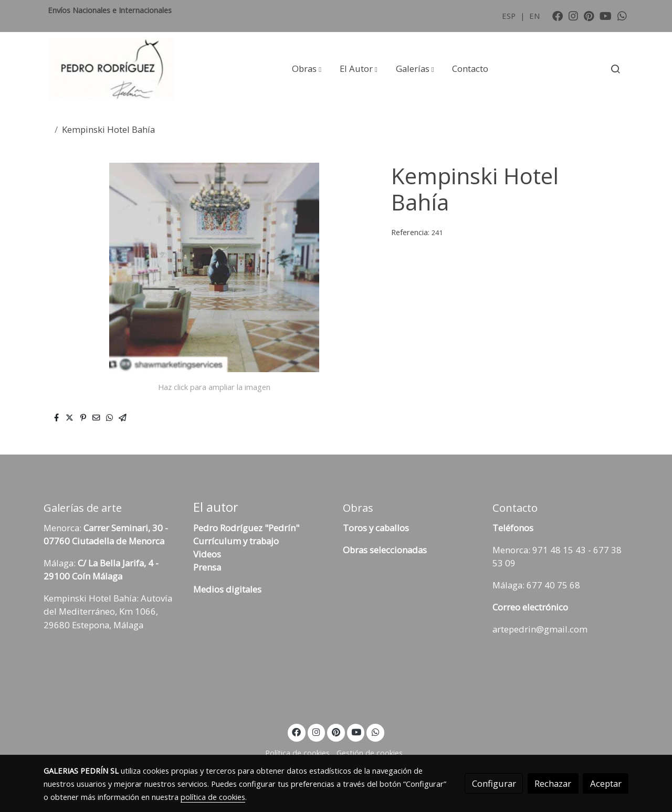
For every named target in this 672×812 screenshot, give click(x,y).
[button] (307, 69)
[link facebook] (558, 15)
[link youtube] (606, 15)
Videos (207, 554)
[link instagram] (573, 15)
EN (534, 16)
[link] (111, 69)
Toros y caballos (376, 528)
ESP (510, 16)
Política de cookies (297, 753)
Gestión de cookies (370, 753)
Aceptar (606, 783)
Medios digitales (227, 589)
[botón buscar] (615, 69)
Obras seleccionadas (385, 550)
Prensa (207, 567)
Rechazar (553, 783)
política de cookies (213, 797)
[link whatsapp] (622, 15)
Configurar (494, 783)
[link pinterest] (589, 15)
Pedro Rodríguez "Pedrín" (246, 528)
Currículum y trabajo (236, 541)
